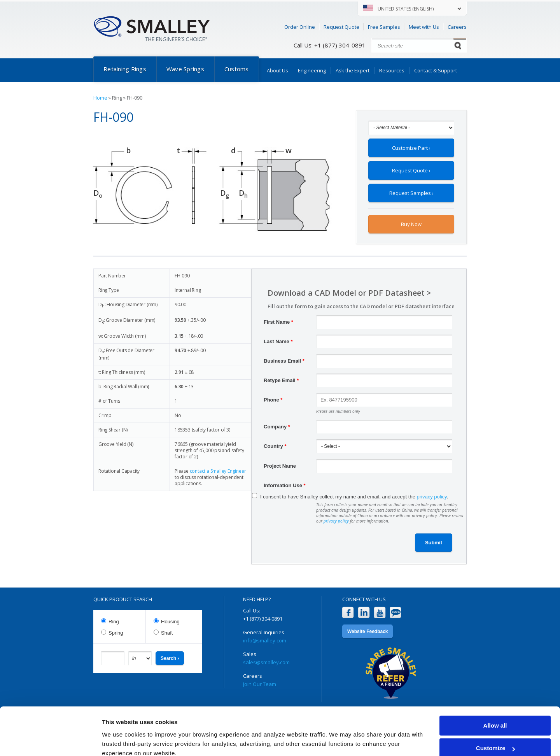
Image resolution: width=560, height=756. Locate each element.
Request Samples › (411, 193)
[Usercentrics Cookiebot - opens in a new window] (50, 741)
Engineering (312, 70)
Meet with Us (424, 27)
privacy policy (432, 497)
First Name (278, 322)
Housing (170, 622)
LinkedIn (364, 613)
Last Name (278, 341)
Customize (495, 714)
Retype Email (281, 380)
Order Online (300, 27)
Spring (116, 633)
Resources (392, 70)
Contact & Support (436, 70)
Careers (457, 27)
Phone (273, 400)
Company (277, 427)
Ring (114, 622)
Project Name (280, 466)
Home (100, 98)
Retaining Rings (125, 69)
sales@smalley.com (266, 662)
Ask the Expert (353, 70)
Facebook (348, 613)
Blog (396, 613)
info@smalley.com (265, 640)
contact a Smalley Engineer (218, 471)
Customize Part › (411, 148)
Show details (120, 741)
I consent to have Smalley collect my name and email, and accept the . (354, 497)
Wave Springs (185, 69)
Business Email (284, 361)
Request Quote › (411, 170)
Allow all (495, 692)
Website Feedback (367, 631)
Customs (237, 69)
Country (275, 446)
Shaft (167, 633)
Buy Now (411, 224)
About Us (277, 70)
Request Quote (341, 27)
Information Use (285, 485)
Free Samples (384, 27)
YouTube (380, 613)
